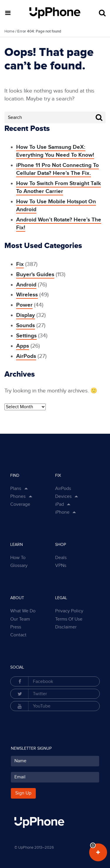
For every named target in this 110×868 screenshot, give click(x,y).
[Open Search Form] (102, 13)
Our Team (20, 619)
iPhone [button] (62, 512)
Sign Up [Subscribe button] (23, 793)
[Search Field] (55, 117)
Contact (18, 635)
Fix (20, 264)
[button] (8, 13)
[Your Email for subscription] (55, 777)
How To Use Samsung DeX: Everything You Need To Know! (55, 151)
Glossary (19, 566)
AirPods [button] (63, 489)
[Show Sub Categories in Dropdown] (77, 497)
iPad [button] (60, 504)
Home (9, 31)
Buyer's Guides (35, 275)
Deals (61, 558)
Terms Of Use (69, 619)
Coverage (20, 504)
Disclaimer (66, 627)
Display (26, 315)
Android (26, 285)
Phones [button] (18, 497)
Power (24, 305)
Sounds (26, 325)
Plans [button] (16, 489)
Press (16, 627)
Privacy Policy (69, 611)
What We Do (23, 611)
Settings (26, 336)
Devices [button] (63, 497)
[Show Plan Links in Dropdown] (27, 489)
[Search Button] (99, 118)
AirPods (26, 356)
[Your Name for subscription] (55, 761)
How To (18, 558)
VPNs (61, 566)
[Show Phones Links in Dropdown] (31, 497)
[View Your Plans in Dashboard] (98, 852)
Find (15, 476)
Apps (23, 346)
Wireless (27, 295)
